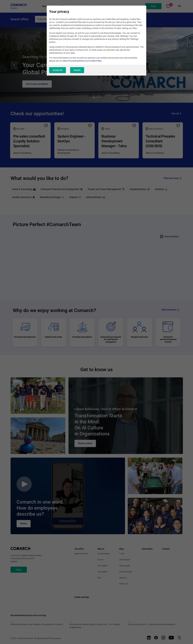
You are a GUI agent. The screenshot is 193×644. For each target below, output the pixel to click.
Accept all (58, 70)
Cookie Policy (95, 61)
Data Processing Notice (74, 61)
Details (77, 70)
